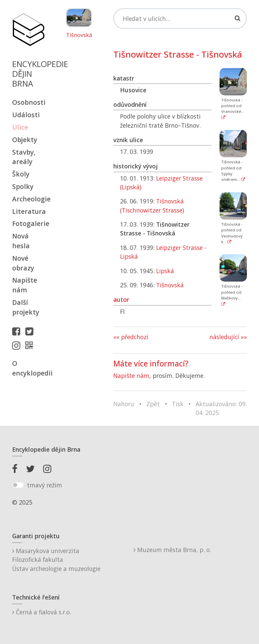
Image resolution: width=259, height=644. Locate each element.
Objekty (25, 140)
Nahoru (124, 404)
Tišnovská (79, 35)
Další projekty (26, 307)
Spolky (23, 186)
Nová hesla (21, 241)
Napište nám (25, 285)
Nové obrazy (23, 263)
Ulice (20, 127)
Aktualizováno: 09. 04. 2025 (221, 408)
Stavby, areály (24, 157)
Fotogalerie (28, 223)
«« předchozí (131, 337)
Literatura (28, 211)
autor (121, 299)
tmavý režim (45, 485)
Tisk (178, 404)
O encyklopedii (28, 368)
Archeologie (28, 199)
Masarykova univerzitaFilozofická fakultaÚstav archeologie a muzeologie (56, 560)
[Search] (180, 19)
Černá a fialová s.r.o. (42, 612)
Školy (21, 174)
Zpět (153, 404)
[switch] (18, 485)
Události (26, 115)
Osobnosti (28, 102)
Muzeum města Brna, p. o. (172, 550)
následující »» (228, 337)
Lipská (165, 271)
